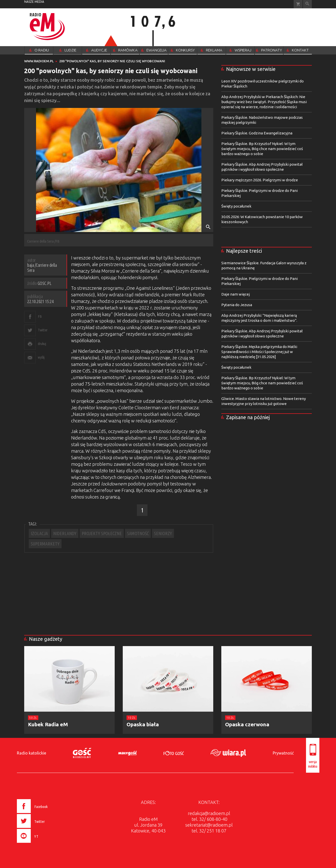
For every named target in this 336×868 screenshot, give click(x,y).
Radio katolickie (32, 753)
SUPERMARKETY (45, 544)
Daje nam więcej (236, 294)
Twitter (43, 330)
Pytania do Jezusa (237, 305)
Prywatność (283, 753)
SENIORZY (163, 533)
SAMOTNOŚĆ (138, 533)
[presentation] (43, 844)
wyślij (41, 357)
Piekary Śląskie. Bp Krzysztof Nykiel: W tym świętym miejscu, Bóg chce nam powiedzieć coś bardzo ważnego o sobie (262, 149)
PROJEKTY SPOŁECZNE (102, 533)
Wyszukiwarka (307, 4)
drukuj (42, 344)
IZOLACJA (39, 533)
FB (40, 316)
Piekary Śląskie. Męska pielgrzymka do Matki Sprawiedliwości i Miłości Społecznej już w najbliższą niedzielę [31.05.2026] (259, 352)
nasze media (34, 2)
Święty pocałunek (236, 206)
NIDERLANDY (65, 533)
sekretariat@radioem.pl (209, 825)
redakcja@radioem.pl (209, 813)
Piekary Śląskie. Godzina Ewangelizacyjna (257, 133)
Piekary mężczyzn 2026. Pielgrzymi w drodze (260, 180)
